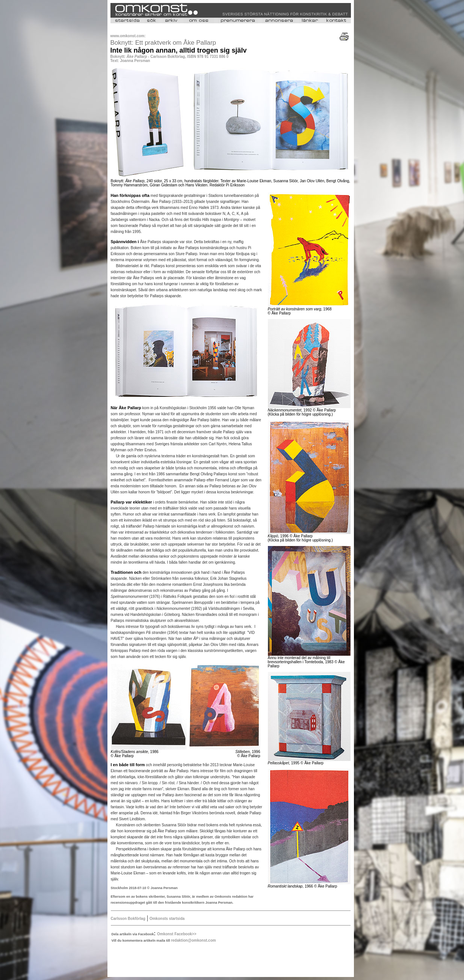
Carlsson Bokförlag (128, 919)
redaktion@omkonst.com (193, 940)
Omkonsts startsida (167, 919)
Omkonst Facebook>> (177, 934)
